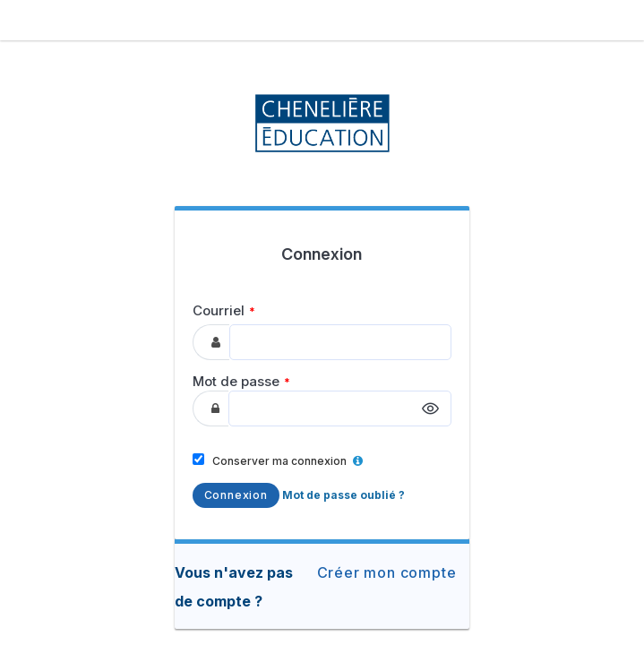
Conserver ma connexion (278, 460)
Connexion (236, 495)
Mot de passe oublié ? (343, 495)
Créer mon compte (387, 572)
